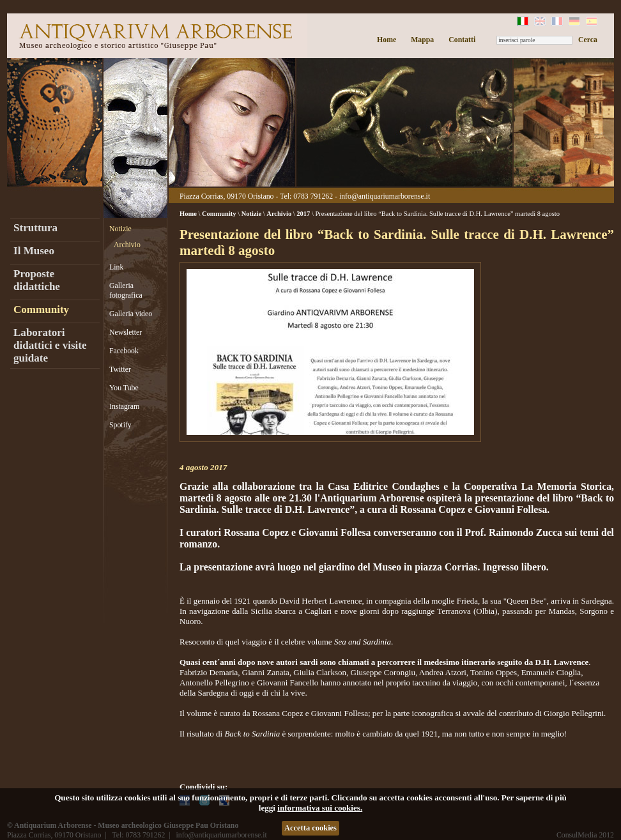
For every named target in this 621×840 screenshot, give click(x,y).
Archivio (127, 245)
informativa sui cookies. (320, 808)
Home (387, 40)
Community (41, 309)
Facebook (124, 351)
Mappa (422, 40)
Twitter (120, 369)
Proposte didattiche (37, 280)
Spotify (120, 425)
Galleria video (131, 314)
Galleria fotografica (126, 290)
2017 (303, 214)
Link (116, 267)
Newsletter (126, 332)
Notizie (120, 229)
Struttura (35, 228)
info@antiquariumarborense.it (385, 196)
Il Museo (34, 251)
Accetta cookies (310, 828)
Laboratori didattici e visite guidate (50, 345)
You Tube (124, 388)
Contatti (462, 40)
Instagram (124, 406)
